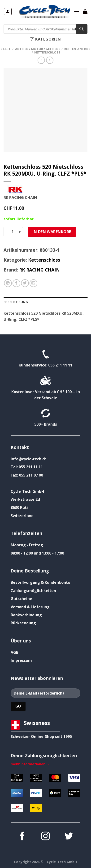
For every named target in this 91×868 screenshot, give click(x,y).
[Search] (82, 29)
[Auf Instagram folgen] (45, 837)
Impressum (21, 660)
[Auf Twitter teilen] (25, 283)
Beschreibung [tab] (16, 302)
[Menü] (77, 11)
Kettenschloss (47, 52)
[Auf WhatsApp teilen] (8, 283)
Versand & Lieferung (30, 607)
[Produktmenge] (13, 232)
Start (6, 49)
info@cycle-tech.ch (29, 459)
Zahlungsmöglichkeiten (33, 591)
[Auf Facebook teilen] (16, 283)
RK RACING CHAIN (39, 270)
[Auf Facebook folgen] (22, 837)
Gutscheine (21, 599)
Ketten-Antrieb (77, 49)
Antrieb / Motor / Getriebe (38, 49)
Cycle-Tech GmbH (27, 491)
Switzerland (22, 516)
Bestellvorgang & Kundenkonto (40, 582)
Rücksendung (23, 623)
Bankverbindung (26, 615)
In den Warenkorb (52, 232)
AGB (15, 652)
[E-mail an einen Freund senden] (33, 283)
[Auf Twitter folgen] (69, 837)
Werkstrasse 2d (25, 499)
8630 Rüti (19, 507)
